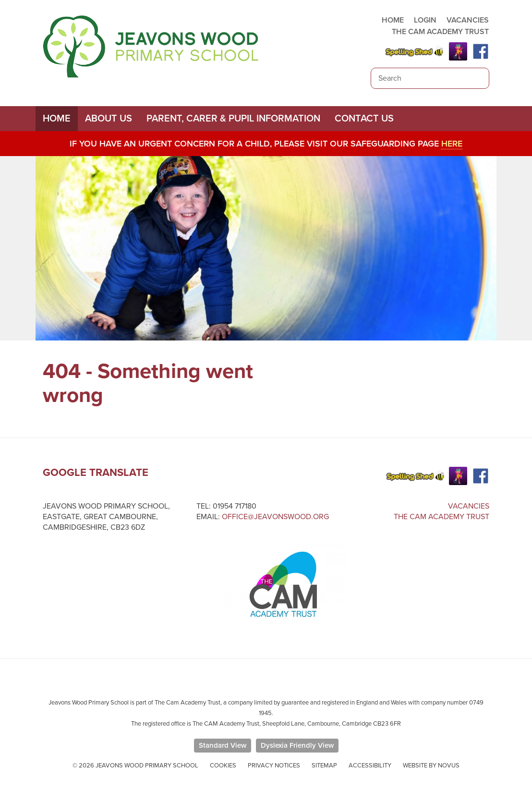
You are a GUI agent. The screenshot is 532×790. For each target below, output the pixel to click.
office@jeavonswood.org (275, 517)
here (452, 144)
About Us (109, 119)
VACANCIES (468, 20)
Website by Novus (431, 766)
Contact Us (364, 119)
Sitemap (324, 766)
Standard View (223, 745)
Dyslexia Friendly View (297, 745)
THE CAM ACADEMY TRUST (440, 32)
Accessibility (370, 766)
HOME (393, 20)
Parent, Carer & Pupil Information (233, 119)
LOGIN (425, 20)
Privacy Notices (274, 766)
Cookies (223, 766)
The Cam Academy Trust (441, 517)
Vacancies (469, 506)
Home (57, 119)
